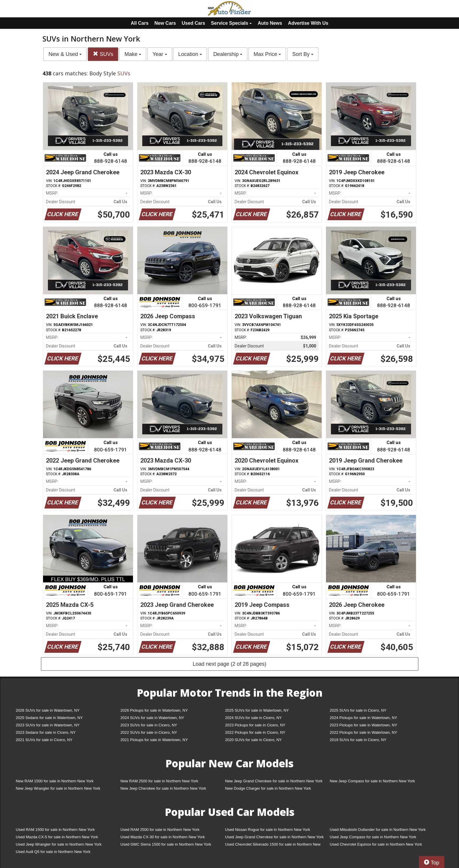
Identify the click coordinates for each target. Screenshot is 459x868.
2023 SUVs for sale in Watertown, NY (48, 725)
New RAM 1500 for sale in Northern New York (55, 781)
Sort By (303, 54)
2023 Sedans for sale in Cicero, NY (46, 732)
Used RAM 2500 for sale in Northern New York (160, 830)
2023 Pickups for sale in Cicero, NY (255, 725)
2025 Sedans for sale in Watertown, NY (49, 718)
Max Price (267, 54)
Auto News (270, 23)
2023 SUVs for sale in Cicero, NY (149, 725)
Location (190, 54)
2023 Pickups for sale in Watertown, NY (364, 725)
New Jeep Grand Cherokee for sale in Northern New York (274, 781)
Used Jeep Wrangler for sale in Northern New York (59, 844)
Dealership (228, 54)
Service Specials (232, 23)
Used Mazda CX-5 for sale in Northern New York (57, 837)
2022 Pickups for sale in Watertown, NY (364, 732)
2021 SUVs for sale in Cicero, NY (44, 740)
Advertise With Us (308, 23)
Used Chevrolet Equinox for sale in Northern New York (376, 844)
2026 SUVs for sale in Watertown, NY (48, 710)
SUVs (103, 54)
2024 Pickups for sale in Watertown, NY (364, 718)
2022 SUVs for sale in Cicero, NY (149, 732)
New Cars (165, 23)
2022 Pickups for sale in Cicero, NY (255, 732)
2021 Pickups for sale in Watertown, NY (154, 740)
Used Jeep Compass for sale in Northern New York (373, 837)
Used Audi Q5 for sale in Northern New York (53, 852)
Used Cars (194, 23)
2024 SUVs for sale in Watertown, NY (152, 718)
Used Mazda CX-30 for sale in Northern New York (163, 837)
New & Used (65, 54)
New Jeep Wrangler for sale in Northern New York (58, 788)
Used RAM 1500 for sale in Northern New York (55, 830)
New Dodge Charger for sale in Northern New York (268, 788)
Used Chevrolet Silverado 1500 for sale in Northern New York (273, 845)
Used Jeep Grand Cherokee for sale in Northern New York (275, 837)
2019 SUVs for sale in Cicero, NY (358, 740)
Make (133, 54)
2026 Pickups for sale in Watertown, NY (154, 710)
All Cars (139, 23)
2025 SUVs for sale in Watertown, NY (257, 710)
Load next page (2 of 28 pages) (229, 664)
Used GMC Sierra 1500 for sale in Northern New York (166, 844)
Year (160, 54)
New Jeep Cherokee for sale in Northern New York (163, 788)
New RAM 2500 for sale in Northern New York (159, 781)
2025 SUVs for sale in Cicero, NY (358, 710)
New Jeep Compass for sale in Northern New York (372, 781)
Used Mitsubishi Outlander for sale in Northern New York (378, 830)
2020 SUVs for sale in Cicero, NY (254, 740)
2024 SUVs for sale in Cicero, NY (254, 718)
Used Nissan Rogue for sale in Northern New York (268, 830)
